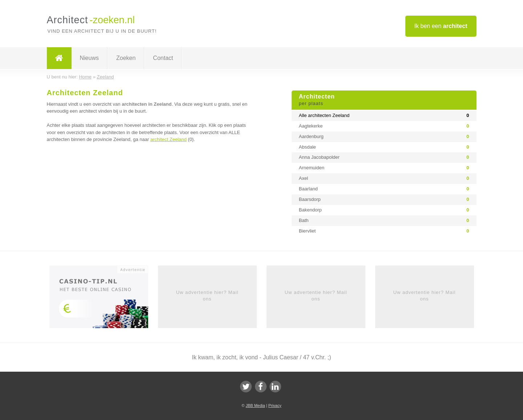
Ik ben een (441, 26)
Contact (163, 58)
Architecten (384, 100)
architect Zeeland (169, 139)
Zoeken (126, 58)
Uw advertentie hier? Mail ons (207, 296)
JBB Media (255, 405)
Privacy (275, 405)
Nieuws (89, 58)
